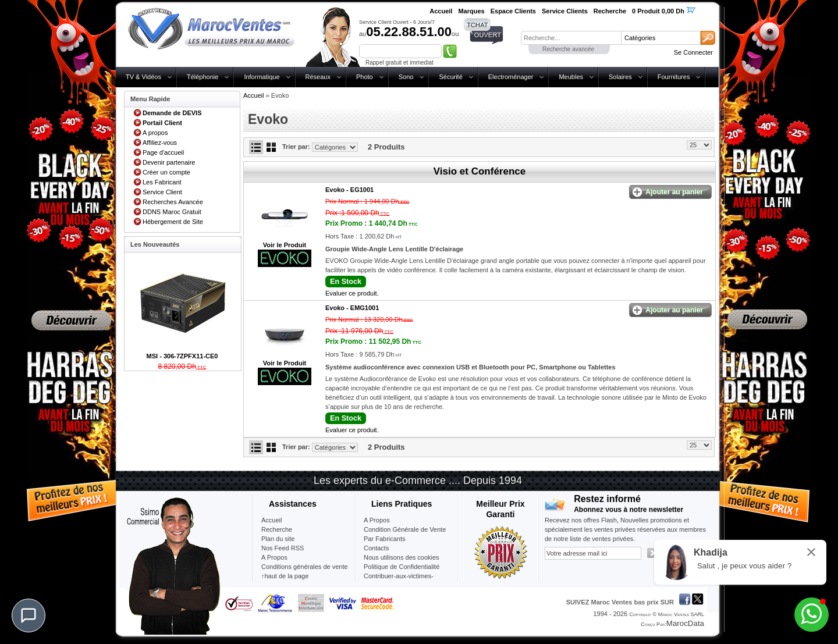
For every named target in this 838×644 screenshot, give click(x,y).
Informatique (262, 77)
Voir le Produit (285, 245)
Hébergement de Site (173, 222)
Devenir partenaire (169, 162)
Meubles (571, 77)
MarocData (685, 623)
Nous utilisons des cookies (402, 557)
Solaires (620, 77)
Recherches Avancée (173, 202)
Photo (365, 77)
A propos (155, 133)
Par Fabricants (385, 539)
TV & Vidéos (143, 77)
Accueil (253, 95)
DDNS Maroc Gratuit (172, 212)
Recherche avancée (568, 49)
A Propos (377, 520)
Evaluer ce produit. (352, 293)
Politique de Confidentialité (402, 567)
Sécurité (450, 77)
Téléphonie (203, 77)
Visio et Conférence (480, 171)
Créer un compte (166, 172)
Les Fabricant (162, 182)
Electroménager (511, 77)
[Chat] (29, 615)
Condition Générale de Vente (405, 529)
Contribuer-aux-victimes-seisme (399, 581)
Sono (406, 77)
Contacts (376, 548)
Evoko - (349, 190)
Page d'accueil (163, 152)
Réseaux (318, 77)
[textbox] (571, 38)
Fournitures (674, 77)
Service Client (162, 192)
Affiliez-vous (160, 143)
